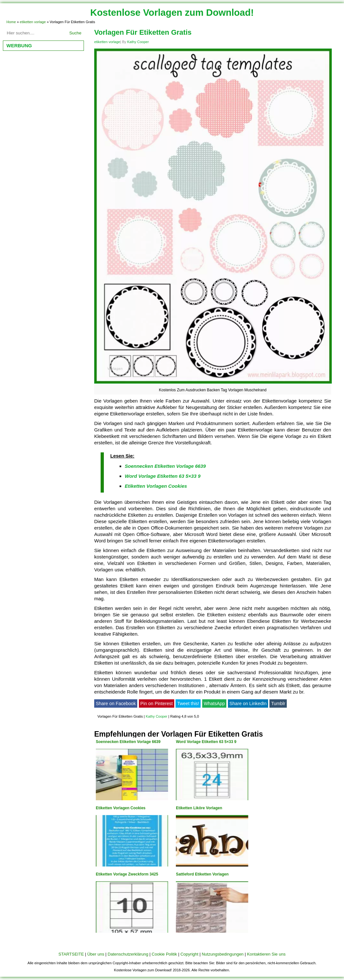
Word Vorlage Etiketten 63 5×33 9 (163, 476)
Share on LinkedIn (248, 703)
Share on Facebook (116, 703)
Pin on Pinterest (157, 703)
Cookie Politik (164, 954)
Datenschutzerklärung (128, 954)
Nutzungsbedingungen (222, 954)
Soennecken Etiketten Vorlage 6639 (165, 466)
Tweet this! (188, 703)
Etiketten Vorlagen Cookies (156, 486)
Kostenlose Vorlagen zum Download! (172, 13)
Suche (75, 33)
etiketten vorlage (33, 22)
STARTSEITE (71, 954)
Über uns (96, 954)
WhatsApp (214, 703)
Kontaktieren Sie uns (266, 954)
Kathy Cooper (138, 42)
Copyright (189, 954)
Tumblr (278, 703)
